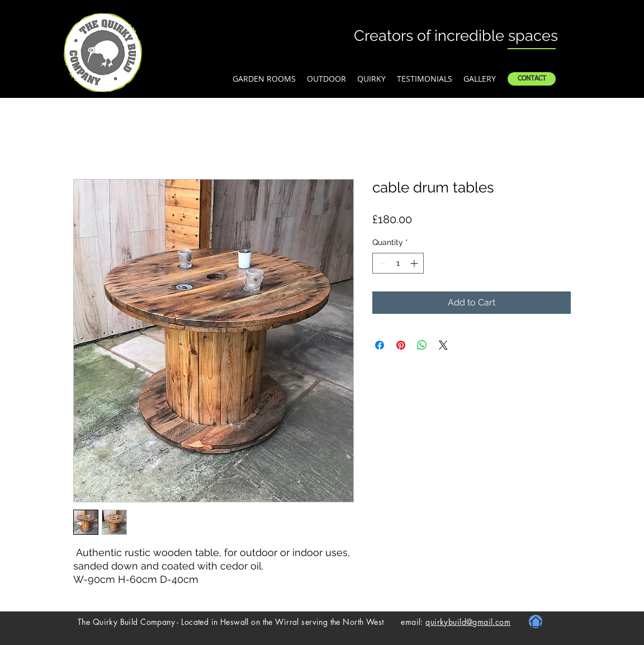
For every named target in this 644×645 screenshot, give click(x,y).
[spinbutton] (398, 263)
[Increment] (415, 263)
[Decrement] (381, 263)
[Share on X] (443, 345)
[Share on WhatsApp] (422, 345)
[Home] (536, 622)
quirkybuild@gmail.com (468, 622)
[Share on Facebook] (380, 345)
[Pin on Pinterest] (401, 345)
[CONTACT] (532, 79)
